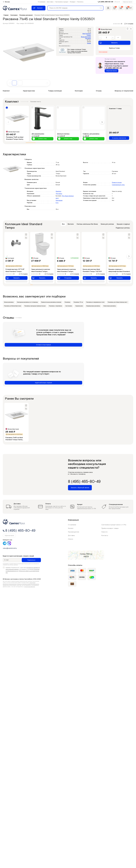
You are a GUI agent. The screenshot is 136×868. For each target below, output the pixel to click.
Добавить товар (40, 139)
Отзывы (99, 91)
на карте (88, 555)
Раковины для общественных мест (118, 302)
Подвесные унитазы (123, 228)
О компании (42, 2)
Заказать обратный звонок (80, 488)
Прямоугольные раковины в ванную (51, 302)
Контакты (80, 2)
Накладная (59, 200)
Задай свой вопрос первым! (43, 383)
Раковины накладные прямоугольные (35, 306)
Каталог (71, 528)
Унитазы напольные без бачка (87, 224)
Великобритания (86, 37)
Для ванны (59, 194)
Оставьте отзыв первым (43, 345)
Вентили (71, 224)
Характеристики (29, 91)
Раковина (88, 39)
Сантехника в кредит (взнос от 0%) (114, 525)
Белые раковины (9, 302)
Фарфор (59, 191)
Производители (74, 532)
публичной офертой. (30, 587)
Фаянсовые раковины (110, 306)
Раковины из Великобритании (13, 306)
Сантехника (69, 306)
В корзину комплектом (119, 138)
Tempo (89, 35)
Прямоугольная (117, 183)
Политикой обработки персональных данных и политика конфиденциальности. (21, 583)
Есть (57, 203)
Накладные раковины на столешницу (27, 302)
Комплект (6, 91)
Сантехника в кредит (62, 2)
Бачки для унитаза (107, 224)
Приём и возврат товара (110, 528)
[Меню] (38, 8)
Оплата (71, 539)
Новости (104, 532)
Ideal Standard (87, 34)
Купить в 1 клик (114, 48)
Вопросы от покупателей (124, 91)
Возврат (73, 2)
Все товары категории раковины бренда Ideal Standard (77, 52)
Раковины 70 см (78, 302)
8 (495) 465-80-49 (106, 2)
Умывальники (79, 306)
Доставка (50, 2)
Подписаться (31, 560)
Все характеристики (65, 46)
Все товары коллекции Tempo (77, 49)
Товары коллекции (55, 91)
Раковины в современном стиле (95, 302)
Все (63, 224)
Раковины (67, 302)
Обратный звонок (128, 2)
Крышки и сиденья (123, 224)
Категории (79, 91)
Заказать (108, 43)
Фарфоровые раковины (93, 306)
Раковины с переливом (55, 306)
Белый (89, 43)
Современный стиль (118, 185)
